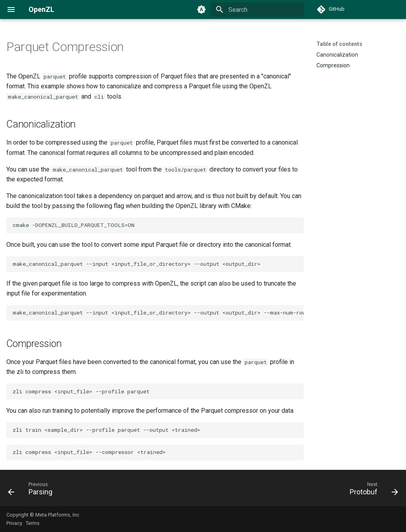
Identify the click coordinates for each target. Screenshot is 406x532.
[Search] (257, 10)
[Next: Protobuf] (372, 490)
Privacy (14, 523)
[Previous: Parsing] (32, 490)
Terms (33, 523)
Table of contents (339, 44)
